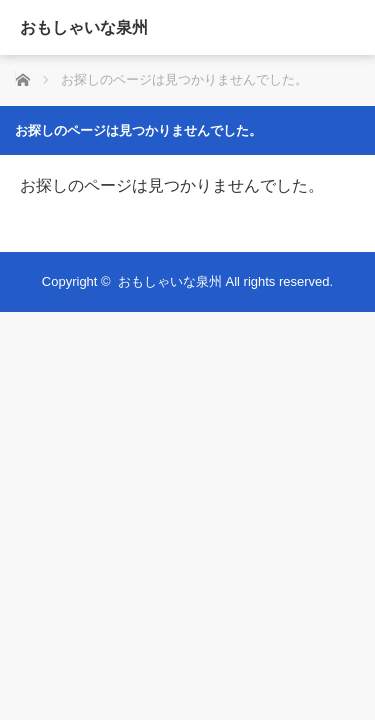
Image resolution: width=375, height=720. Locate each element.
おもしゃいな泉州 (84, 28)
